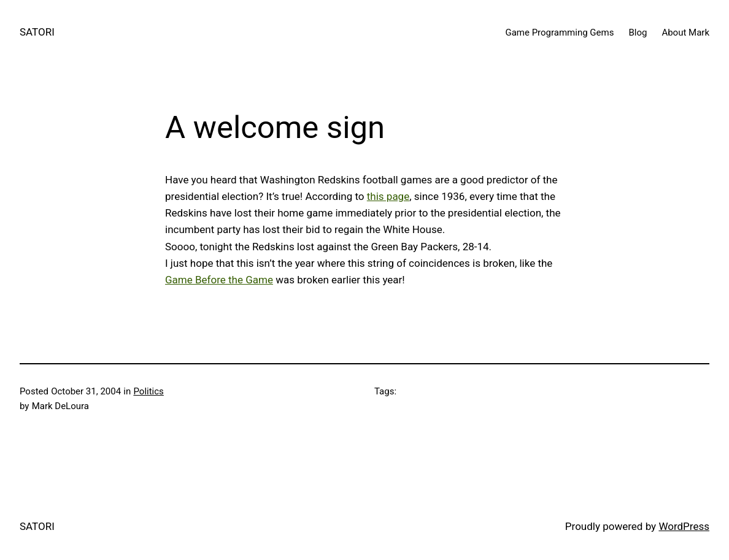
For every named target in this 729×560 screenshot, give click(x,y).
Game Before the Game (219, 280)
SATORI (37, 32)
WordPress (684, 526)
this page (388, 196)
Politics (148, 391)
